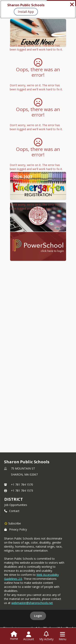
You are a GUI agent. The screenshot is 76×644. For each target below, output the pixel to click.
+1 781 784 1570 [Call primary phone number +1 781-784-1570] (22, 485)
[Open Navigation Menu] (63, 636)
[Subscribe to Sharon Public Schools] (13, 523)
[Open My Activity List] (46, 636)
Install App (26, 12)
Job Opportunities (16, 505)
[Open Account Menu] (29, 636)
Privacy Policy (16, 529)
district (14, 499)
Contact (12, 511)
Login (38, 616)
